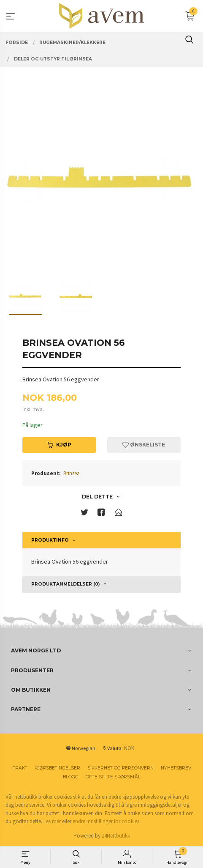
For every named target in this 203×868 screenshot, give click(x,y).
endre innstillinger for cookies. (107, 821)
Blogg (71, 777)
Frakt (20, 768)
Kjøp (59, 445)
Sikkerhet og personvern (120, 768)
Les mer (52, 821)
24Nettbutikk (116, 836)
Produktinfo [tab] (50, 540)
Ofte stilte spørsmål (113, 777)
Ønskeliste (144, 445)
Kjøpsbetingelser (57, 768)
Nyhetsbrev (176, 768)
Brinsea (72, 473)
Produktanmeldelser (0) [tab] (65, 584)
